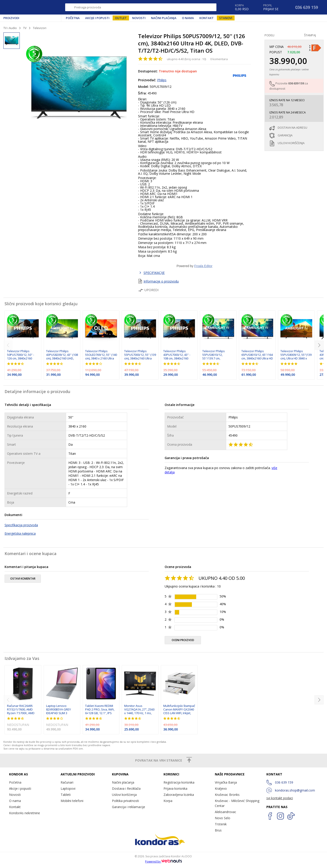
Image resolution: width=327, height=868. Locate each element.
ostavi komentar (23, 579)
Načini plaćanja (164, 18)
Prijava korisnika (175, 788)
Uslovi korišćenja (124, 795)
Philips (162, 80)
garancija (285, 135)
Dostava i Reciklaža (126, 788)
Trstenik (221, 824)
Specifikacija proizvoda (21, 525)
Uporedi (148, 290)
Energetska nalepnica (20, 533)
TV (25, 28)
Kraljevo (221, 788)
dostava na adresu (292, 128)
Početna (73, 18)
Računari (67, 782)
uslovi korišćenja (291, 143)
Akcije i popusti (97, 18)
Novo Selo (223, 818)
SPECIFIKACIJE (154, 273)
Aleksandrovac (225, 812)
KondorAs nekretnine (25, 813)
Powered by (163, 862)
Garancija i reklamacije (129, 807)
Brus (218, 830)
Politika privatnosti (125, 801)
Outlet (121, 18)
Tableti (66, 795)
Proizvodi (11, 18)
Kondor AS (24, 7)
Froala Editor (203, 266)
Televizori (40, 28)
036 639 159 (296, 83)
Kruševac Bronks (227, 795)
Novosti (139, 18)
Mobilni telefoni (72, 801)
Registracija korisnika (179, 782)
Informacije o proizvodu (161, 281)
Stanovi (226, 18)
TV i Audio (10, 28)
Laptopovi (68, 788)
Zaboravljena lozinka (179, 795)
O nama (188, 18)
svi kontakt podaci (280, 798)
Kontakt (207, 18)
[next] (319, 345)
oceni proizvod (183, 640)
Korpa (168, 801)
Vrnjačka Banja (226, 782)
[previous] (8, 345)
